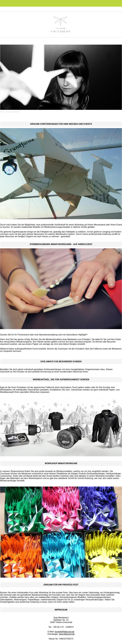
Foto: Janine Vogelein (10, 112)
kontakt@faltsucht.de (65, 632)
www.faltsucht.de (67, 634)
